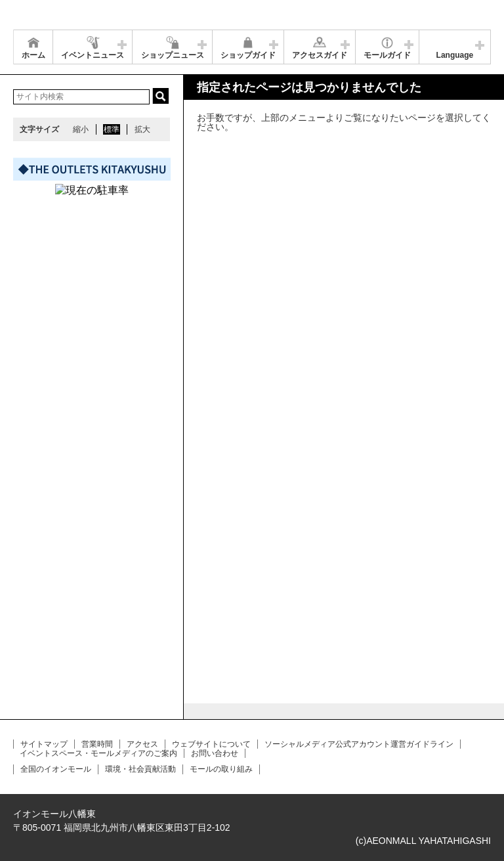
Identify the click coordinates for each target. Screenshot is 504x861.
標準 (112, 129)
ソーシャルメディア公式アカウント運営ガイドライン (359, 744)
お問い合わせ (215, 753)
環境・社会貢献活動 (140, 769)
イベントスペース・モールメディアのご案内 (98, 753)
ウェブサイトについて (211, 744)
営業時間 (97, 744)
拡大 (142, 129)
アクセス (142, 744)
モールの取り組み (221, 769)
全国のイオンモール (56, 769)
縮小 (81, 129)
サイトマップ (44, 744)
